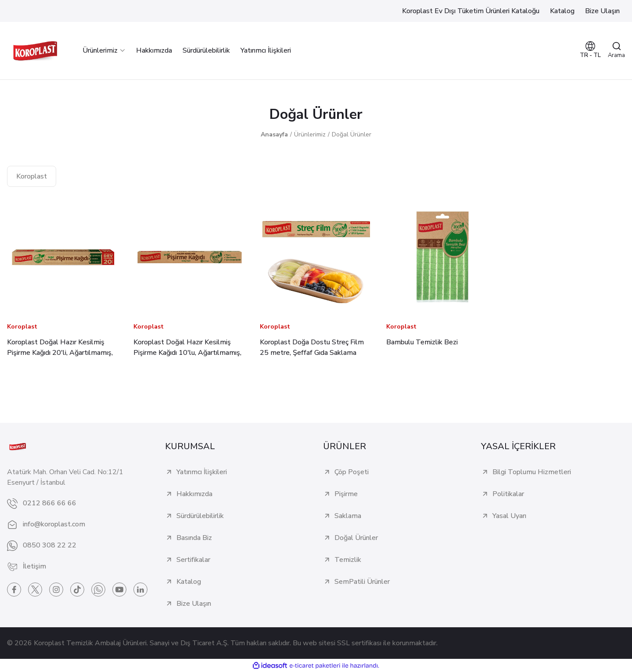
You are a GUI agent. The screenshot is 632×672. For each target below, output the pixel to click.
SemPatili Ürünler (362, 582)
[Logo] (35, 51)
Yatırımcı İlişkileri (202, 472)
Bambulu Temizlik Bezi (422, 342)
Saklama (348, 516)
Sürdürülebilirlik (200, 516)
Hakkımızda (194, 494)
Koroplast (22, 327)
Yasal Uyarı (509, 516)
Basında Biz (194, 538)
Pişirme (346, 494)
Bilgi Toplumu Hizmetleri (532, 472)
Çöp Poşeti (352, 472)
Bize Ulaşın (194, 604)
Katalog (189, 582)
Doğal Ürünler (352, 134)
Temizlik (348, 560)
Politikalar (508, 494)
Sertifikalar (193, 560)
